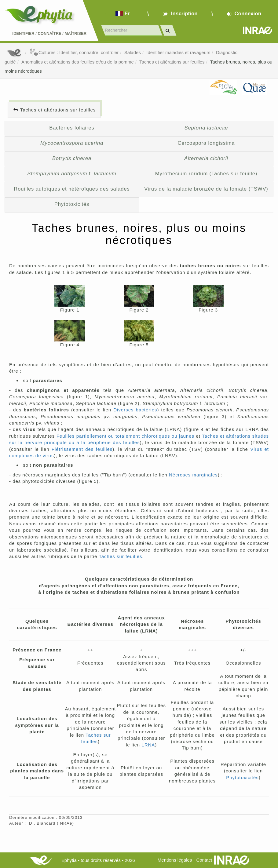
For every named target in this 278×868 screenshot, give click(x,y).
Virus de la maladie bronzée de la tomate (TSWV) (206, 189)
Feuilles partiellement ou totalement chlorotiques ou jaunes (125, 436)
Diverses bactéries (135, 410)
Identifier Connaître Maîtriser (49, 33)
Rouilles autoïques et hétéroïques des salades (72, 189)
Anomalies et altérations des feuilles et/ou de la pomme (78, 62)
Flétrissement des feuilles (82, 449)
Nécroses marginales (193, 475)
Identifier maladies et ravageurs (178, 52)
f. (72, 173)
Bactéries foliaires (72, 128)
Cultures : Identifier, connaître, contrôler (74, 52)
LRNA (148, 745)
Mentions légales (175, 860)
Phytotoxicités (72, 204)
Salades (133, 52)
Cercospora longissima (206, 143)
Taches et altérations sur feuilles (172, 62)
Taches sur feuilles (120, 556)
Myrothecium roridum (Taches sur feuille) (206, 173)
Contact (204, 860)
